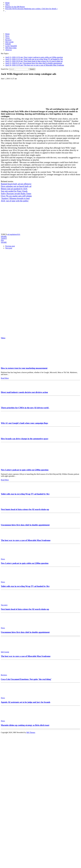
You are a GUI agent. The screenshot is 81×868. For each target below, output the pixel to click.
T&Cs (7, 5)
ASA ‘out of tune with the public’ (15, 201)
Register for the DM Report (15, 7)
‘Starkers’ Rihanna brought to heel (15, 198)
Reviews (8, 40)
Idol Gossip (9, 42)
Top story (4, 605)
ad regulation (12, 234)
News (7, 36)
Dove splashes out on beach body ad (16, 186)
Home (7, 3)
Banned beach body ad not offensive (16, 184)
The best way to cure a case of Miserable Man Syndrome (26, 540)
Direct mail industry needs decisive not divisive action (24, 392)
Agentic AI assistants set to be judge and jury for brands (26, 702)
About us (8, 50)
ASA (18, 234)
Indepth (8, 44)
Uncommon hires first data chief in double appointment (25, 525)
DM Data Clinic (11, 48)
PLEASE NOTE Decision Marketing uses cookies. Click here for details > (32, 9)
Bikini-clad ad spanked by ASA (14, 189)
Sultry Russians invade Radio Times (16, 194)
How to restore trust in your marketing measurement (24, 368)
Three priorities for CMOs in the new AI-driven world (25, 408)
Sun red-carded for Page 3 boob (14, 191)
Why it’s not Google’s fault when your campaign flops (24, 423)
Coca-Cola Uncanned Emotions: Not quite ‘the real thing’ (26, 679)
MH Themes (31, 732)
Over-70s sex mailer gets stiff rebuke (16, 196)
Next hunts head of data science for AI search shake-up (25, 509)
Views (7, 38)
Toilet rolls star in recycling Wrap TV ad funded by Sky (25, 494)
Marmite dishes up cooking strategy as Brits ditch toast (25, 725)
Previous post (10, 246)
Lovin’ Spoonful (11, 46)
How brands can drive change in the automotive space (25, 439)
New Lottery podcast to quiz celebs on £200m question (25, 470)
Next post (9, 248)
